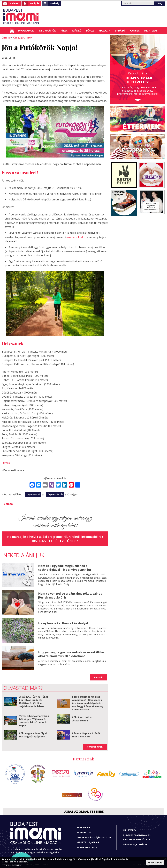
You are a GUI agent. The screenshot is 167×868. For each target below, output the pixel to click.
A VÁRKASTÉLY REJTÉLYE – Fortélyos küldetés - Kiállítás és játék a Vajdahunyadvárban (35, 701)
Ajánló (77, 31)
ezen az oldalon (76, 237)
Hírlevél (14, 3)
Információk (47, 31)
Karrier (135, 31)
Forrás (6, 462)
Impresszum (84, 832)
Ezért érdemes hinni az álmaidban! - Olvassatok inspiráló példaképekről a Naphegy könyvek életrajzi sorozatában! (89, 702)
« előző (8, 503)
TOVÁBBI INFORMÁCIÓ (12, 865)
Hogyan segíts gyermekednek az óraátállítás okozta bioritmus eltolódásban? (71, 653)
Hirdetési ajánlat (88, 842)
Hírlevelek (130, 830)
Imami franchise (87, 847)
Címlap (12, 31)
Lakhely (55, 3)
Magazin (105, 31)
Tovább (98, 677)
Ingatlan (150, 31)
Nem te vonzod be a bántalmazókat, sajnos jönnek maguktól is (70, 595)
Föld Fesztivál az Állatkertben (82, 718)
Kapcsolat (83, 827)
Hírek (64, 31)
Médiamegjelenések (135, 844)
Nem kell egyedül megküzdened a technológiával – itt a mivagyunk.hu (65, 567)
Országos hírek (22, 37)
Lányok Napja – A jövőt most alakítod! (86, 734)
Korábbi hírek (95, 746)
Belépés (34, 3)
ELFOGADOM (155, 863)
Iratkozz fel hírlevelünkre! (55, 540)
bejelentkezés (55, 494)
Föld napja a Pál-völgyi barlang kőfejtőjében (33, 734)
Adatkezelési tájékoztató (94, 837)
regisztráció (33, 494)
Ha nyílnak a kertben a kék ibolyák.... (65, 623)
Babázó (120, 31)
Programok (26, 31)
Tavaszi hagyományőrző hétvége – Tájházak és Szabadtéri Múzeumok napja (34, 720)
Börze (90, 31)
